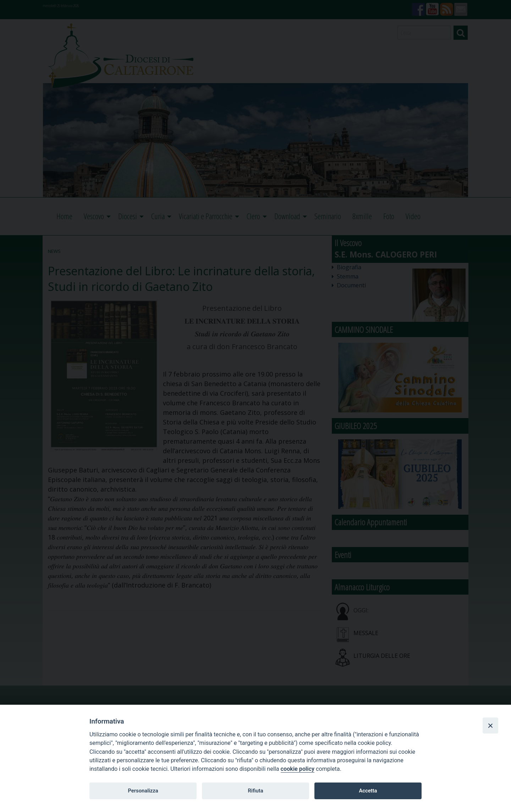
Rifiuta (255, 791)
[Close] (490, 725)
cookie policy (298, 769)
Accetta (368, 791)
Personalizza (143, 791)
